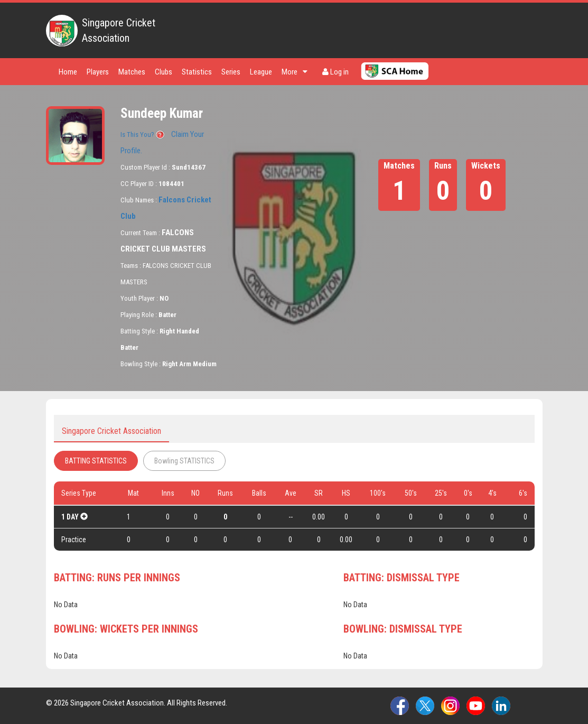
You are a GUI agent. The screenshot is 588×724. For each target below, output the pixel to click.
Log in (335, 72)
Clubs (164, 72)
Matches (132, 72)
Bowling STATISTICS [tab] (184, 461)
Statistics (197, 72)
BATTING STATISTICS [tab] (96, 461)
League (261, 72)
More (295, 72)
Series (231, 72)
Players (98, 72)
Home (68, 72)
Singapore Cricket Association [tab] (111, 431)
